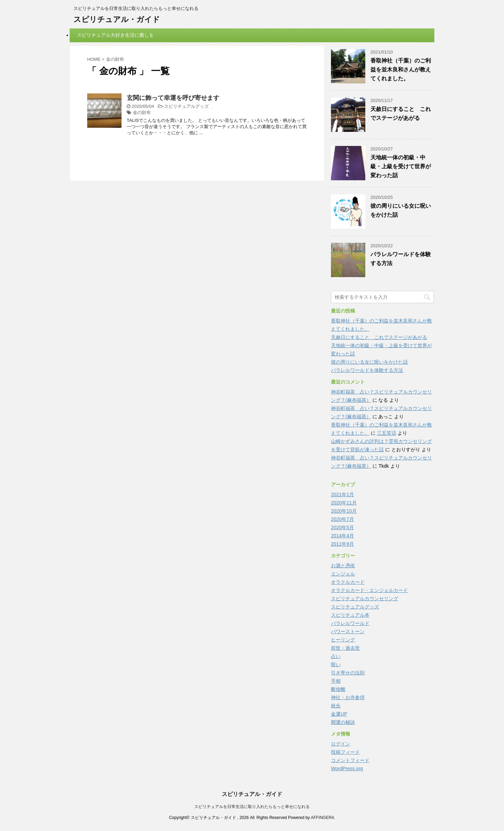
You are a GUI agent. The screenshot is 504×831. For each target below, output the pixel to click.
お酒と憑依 (343, 566)
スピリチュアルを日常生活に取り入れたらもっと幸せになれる (252, 807)
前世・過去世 (345, 648)
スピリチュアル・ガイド (117, 19)
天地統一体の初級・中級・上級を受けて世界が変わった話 (401, 166)
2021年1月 (342, 494)
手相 (336, 681)
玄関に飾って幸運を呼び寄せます (173, 98)
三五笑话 (387, 433)
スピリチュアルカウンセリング (365, 599)
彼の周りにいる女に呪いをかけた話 (369, 362)
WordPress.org (347, 769)
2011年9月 (342, 544)
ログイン (341, 744)
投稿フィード (345, 752)
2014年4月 (342, 536)
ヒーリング (343, 640)
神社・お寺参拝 (348, 697)
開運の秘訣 (343, 722)
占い (336, 656)
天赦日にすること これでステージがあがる (379, 337)
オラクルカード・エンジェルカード (369, 590)
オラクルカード (348, 582)
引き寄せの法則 (348, 673)
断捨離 (338, 689)
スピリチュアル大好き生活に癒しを (115, 35)
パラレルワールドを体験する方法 (367, 370)
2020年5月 (342, 527)
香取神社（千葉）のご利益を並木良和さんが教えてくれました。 (401, 70)
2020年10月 (344, 511)
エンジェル (343, 574)
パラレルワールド (350, 623)
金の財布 (142, 112)
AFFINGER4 (322, 818)
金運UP (339, 714)
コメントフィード (350, 760)
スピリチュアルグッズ (186, 106)
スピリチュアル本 (350, 615)
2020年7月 (342, 519)
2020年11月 (344, 503)
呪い (336, 664)
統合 (336, 706)
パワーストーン (348, 631)
